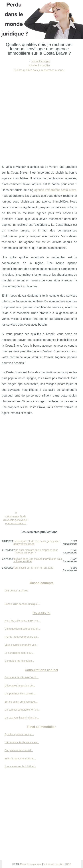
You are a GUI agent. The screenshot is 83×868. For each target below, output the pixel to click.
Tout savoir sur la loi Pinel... (20, 766)
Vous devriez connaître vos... (21, 645)
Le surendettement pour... (19, 653)
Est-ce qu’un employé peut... (21, 702)
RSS (69, 864)
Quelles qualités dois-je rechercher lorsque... (40, 70)
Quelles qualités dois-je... (19, 734)
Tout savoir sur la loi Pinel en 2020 (33, 568)
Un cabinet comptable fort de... (22, 710)
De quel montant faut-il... (19, 750)
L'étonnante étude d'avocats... (22, 742)
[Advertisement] (41, 115)
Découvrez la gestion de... (20, 686)
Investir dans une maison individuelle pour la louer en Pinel (38, 560)
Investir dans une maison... (20, 759)
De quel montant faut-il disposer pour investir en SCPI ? (36, 551)
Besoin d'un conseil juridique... (22, 604)
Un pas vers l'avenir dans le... (22, 718)
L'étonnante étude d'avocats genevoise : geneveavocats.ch (16, 520)
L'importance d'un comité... (20, 694)
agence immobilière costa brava (55, 190)
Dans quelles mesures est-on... (23, 629)
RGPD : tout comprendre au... (22, 637)
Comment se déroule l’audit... (22, 677)
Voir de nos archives (16, 591)
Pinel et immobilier (39, 66)
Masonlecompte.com (31, 864)
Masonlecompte (41, 61)
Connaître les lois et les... (19, 661)
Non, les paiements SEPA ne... (22, 621)
